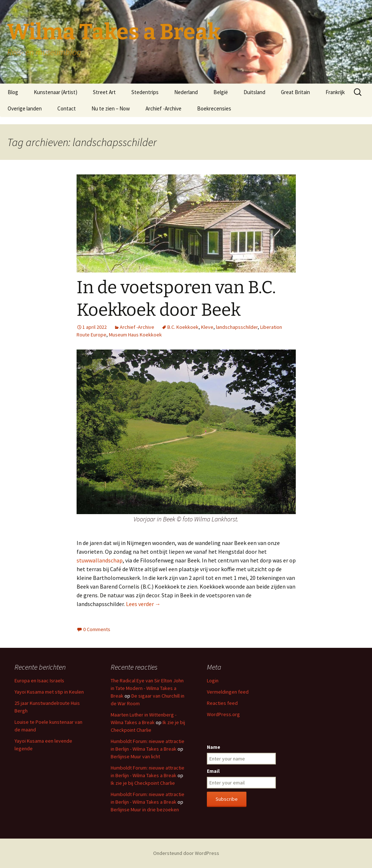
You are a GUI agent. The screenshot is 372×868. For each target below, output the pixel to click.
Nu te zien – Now (111, 108)
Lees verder (143, 604)
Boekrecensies (214, 108)
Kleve (207, 327)
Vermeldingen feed (228, 692)
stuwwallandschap (100, 560)
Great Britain (295, 92)
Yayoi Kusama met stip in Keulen (49, 692)
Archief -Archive (163, 108)
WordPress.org (223, 714)
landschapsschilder (237, 327)
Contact (67, 108)
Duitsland (254, 92)
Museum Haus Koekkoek (135, 335)
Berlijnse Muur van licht (135, 756)
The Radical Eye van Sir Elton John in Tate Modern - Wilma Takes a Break (147, 688)
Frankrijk (335, 92)
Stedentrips (145, 92)
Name (214, 747)
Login (213, 681)
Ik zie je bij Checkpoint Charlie (143, 783)
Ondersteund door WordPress (186, 853)
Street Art (104, 92)
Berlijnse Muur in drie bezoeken (145, 810)
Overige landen (25, 108)
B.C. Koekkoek (183, 327)
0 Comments (97, 629)
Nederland (186, 92)
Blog (13, 92)
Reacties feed (222, 703)
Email (213, 771)
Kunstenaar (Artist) (56, 92)
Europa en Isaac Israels (39, 681)
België (221, 92)
